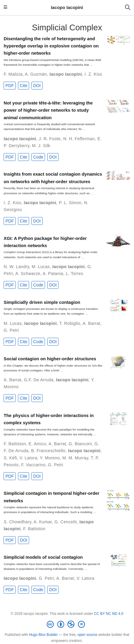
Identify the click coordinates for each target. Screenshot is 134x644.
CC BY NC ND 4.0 (109, 614)
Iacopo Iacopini (67, 8)
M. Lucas (41, 267)
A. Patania (53, 274)
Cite (24, 86)
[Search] (128, 8)
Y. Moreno (50, 458)
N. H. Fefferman (79, 139)
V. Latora (28, 458)
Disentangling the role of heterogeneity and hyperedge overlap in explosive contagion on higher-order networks (51, 46)
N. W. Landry (16, 267)
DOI (37, 86)
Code (38, 157)
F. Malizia (13, 74)
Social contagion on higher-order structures (50, 359)
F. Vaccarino (33, 465)
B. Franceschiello (48, 451)
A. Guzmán (36, 74)
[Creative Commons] (67, 624)
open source (88, 635)
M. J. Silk (41, 146)
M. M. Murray (75, 458)
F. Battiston (15, 444)
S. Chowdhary (17, 522)
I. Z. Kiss (93, 74)
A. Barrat (92, 323)
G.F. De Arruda (39, 380)
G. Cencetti (66, 522)
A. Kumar (43, 522)
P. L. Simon (70, 203)
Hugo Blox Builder (43, 635)
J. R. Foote (50, 139)
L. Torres (75, 274)
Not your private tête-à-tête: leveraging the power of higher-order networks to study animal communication (48, 110)
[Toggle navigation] (5, 8)
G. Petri (11, 330)
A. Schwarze (28, 274)
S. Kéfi (10, 458)
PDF (10, 86)
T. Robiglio (70, 323)
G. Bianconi (80, 444)
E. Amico (37, 444)
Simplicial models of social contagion (43, 557)
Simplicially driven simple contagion (42, 302)
